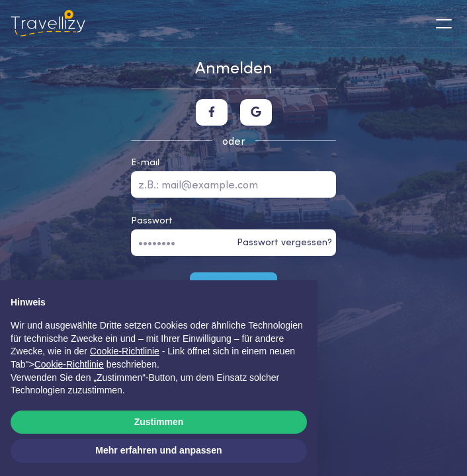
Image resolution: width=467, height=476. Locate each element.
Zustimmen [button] (159, 422)
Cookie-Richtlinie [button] (125, 351)
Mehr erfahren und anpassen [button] (158, 450)
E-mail (145, 162)
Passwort (152, 220)
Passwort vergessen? (284, 242)
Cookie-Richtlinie (69, 364)
